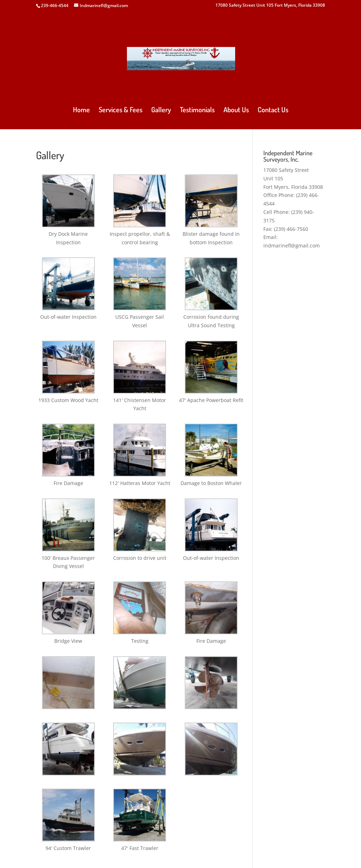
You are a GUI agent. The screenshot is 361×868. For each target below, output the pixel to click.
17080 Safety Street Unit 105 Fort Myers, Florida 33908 (270, 6)
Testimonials (197, 110)
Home (81, 110)
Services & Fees (121, 110)
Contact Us (273, 110)
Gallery (161, 110)
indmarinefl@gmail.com (292, 246)
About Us (236, 110)
